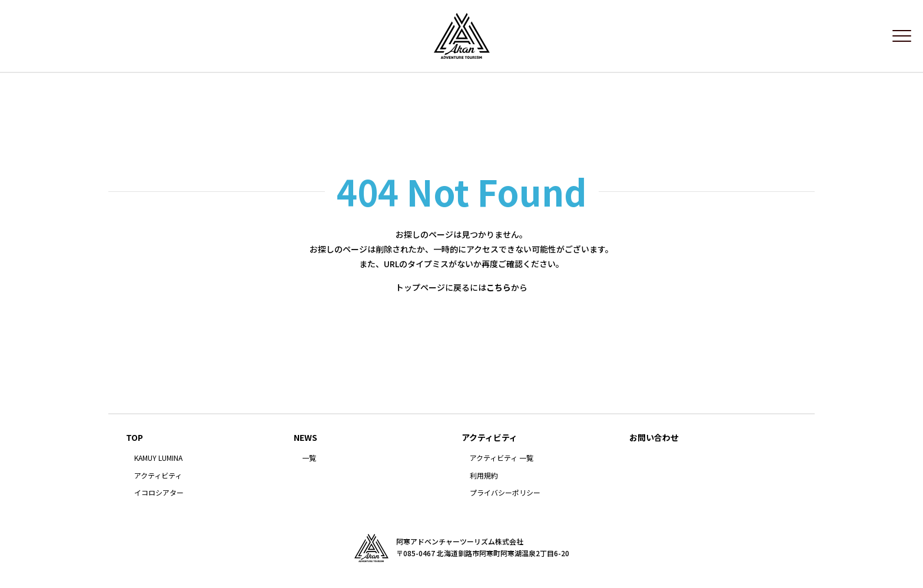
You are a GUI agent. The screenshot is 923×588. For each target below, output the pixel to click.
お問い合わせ (654, 443)
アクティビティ (158, 481)
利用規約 (484, 481)
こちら (499, 293)
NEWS (306, 443)
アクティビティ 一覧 (502, 463)
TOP (135, 443)
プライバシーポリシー (505, 499)
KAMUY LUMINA (158, 463)
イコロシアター (159, 499)
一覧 (309, 463)
